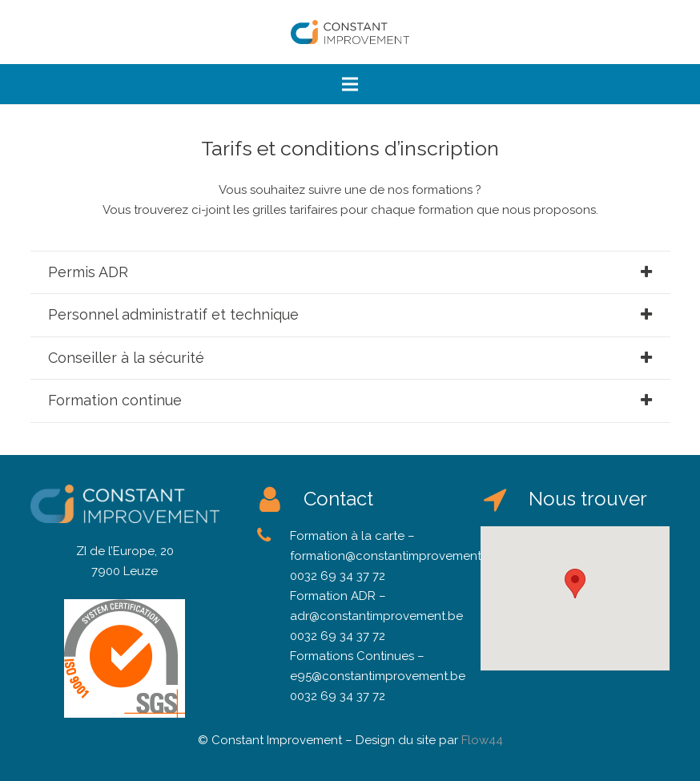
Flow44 (482, 740)
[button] (575, 584)
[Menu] (350, 84)
